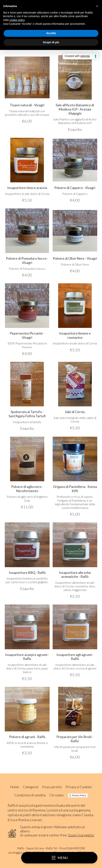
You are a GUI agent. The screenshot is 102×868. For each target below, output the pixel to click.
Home (15, 787)
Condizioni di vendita (30, 795)
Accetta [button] (51, 33)
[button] (97, 6)
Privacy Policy (79, 795)
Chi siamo (57, 795)
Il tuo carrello (52, 787)
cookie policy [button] (17, 20)
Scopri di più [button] (51, 42)
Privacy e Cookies (79, 787)
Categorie (31, 787)
